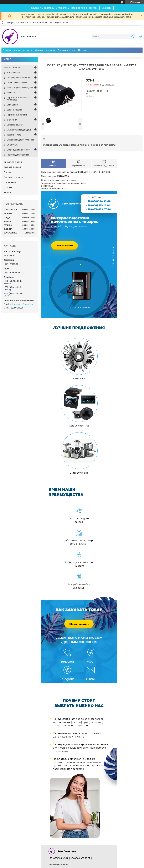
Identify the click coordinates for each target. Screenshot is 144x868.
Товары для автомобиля (18, 78)
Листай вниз (114, 255)
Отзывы (39, 50)
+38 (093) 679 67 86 (98, 209)
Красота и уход (14, 135)
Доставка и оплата (66, 50)
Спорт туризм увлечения (18, 150)
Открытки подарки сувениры (20, 140)
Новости (82, 50)
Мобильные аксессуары (18, 83)
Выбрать (107, 8)
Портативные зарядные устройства (18, 99)
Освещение (12, 105)
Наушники (11, 93)
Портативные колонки (17, 115)
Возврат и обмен (12, 167)
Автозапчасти (13, 73)
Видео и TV (12, 120)
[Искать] (132, 37)
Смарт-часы (12, 145)
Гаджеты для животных (18, 155)
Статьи (7, 172)
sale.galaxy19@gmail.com (22, 304)
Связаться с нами (13, 162)
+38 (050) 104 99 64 (98, 201)
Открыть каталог (65, 246)
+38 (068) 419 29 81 (98, 205)
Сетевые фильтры (15, 125)
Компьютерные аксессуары (20, 88)
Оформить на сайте (79, 624)
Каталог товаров (22, 50)
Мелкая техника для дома (19, 130)
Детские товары (14, 110)
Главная (7, 50)
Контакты (50, 50)
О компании (10, 182)
